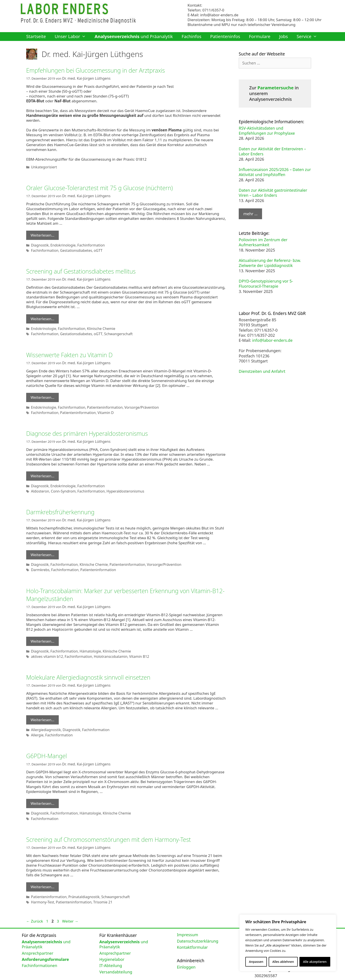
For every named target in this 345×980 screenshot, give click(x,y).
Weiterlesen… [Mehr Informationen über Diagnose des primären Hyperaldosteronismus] (42, 470)
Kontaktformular (192, 931)
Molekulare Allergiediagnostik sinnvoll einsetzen (96, 666)
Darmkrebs (39, 561)
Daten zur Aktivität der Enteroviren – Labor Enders (272, 151)
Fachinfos (192, 36)
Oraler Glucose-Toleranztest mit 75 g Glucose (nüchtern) (108, 187)
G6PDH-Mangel (49, 743)
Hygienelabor (112, 943)
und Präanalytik (134, 36)
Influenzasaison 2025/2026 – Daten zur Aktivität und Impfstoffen (275, 172)
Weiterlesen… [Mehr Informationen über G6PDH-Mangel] (42, 790)
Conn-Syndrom (60, 484)
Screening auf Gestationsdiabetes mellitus (88, 268)
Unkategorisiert (43, 166)
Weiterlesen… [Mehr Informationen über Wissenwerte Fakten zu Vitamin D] (42, 393)
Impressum (187, 919)
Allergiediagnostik (44, 718)
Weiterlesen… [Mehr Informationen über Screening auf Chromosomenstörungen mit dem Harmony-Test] (42, 872)
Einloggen (186, 951)
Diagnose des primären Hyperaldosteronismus (94, 427)
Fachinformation (85, 243)
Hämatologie (84, 641)
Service (309, 37)
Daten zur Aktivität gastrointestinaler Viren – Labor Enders (273, 193)
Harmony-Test (41, 887)
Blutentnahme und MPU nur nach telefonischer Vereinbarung (241, 25)
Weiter (70, 906)
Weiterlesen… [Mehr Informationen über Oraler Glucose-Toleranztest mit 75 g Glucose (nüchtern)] (42, 234)
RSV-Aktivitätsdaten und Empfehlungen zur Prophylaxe (267, 131)
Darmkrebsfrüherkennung (64, 504)
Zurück (35, 906)
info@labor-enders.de (219, 15)
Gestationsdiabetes (72, 248)
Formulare (260, 36)
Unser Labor (72, 37)
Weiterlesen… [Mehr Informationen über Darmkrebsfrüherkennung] (42, 547)
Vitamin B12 (128, 646)
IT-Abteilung (111, 950)
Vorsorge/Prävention (131, 402)
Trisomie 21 (96, 887)
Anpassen (256, 962)
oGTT (92, 248)
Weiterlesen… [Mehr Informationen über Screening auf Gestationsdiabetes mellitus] (42, 315)
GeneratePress (199, 973)
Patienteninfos (225, 36)
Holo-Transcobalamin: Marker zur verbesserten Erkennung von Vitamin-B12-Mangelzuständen (118, 585)
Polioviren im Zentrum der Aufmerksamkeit (263, 242)
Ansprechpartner (38, 937)
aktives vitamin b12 (45, 646)
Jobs (284, 36)
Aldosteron (39, 484)
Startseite (36, 36)
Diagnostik (39, 243)
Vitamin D (98, 407)
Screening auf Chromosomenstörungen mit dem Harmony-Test (118, 825)
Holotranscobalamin (103, 646)
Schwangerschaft (110, 330)
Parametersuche (275, 88)
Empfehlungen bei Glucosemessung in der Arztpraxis (104, 70)
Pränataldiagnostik (79, 882)
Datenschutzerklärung (198, 925)
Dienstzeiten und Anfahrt (262, 371)
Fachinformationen (39, 950)
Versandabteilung (116, 956)
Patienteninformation (98, 402)
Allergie (37, 723)
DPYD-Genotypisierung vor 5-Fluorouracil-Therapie (266, 284)
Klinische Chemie (94, 325)
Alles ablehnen (283, 962)
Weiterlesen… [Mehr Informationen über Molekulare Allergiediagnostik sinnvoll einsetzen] (42, 709)
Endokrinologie (60, 243)
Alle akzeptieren (315, 962)
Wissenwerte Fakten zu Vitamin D (75, 350)
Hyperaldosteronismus (116, 484)
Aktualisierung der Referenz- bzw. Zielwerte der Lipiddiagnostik (270, 263)
